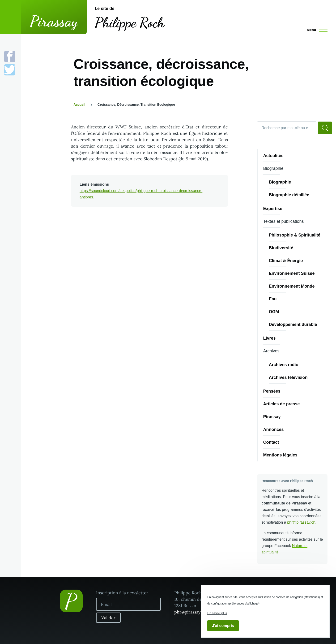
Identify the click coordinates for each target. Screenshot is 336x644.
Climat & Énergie (286, 261)
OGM (274, 312)
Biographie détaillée (289, 195)
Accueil (79, 105)
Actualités (273, 156)
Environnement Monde (292, 286)
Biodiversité (281, 248)
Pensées (272, 391)
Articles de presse (282, 404)
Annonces (274, 429)
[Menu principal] (316, 30)
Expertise (273, 209)
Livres (270, 338)
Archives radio (284, 365)
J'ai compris (223, 626)
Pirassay (54, 21)
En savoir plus (217, 613)
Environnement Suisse (292, 273)
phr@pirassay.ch (301, 522)
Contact (271, 442)
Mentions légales (280, 455)
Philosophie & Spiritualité (295, 235)
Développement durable (293, 324)
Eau (273, 299)
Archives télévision (288, 377)
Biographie (280, 182)
